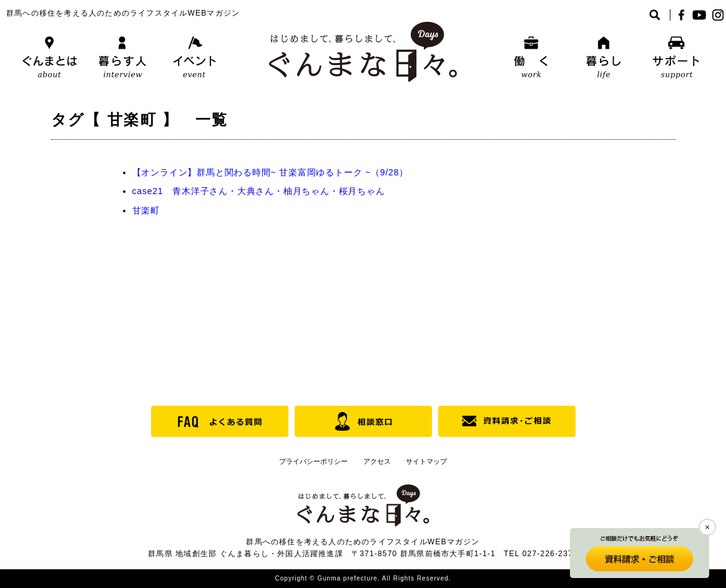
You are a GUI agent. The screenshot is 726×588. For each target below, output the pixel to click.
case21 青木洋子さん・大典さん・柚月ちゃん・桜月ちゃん (259, 191)
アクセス (377, 461)
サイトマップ (426, 461)
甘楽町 (146, 210)
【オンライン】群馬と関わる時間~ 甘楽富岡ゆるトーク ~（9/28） (271, 172)
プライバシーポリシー (313, 461)
